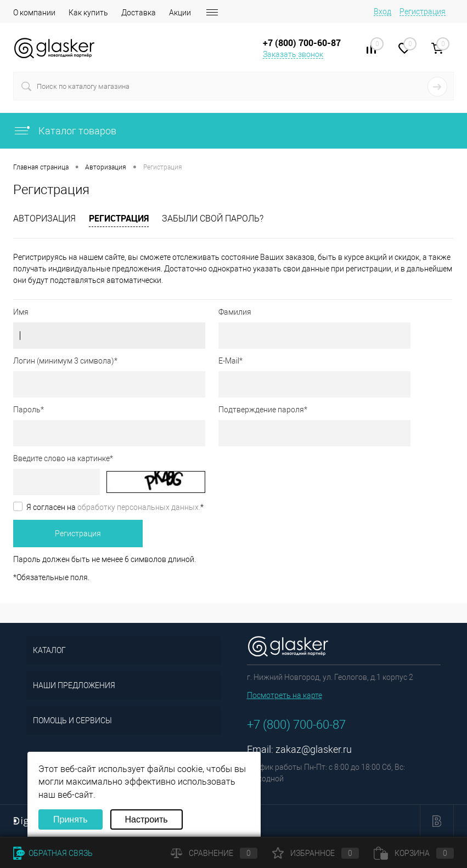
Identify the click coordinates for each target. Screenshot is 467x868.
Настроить (147, 819)
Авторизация (44, 219)
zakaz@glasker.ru (314, 749)
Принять (71, 819)
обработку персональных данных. (139, 507)
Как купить (88, 13)
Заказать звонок (293, 54)
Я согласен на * (115, 507)
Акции (180, 13)
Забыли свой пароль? (213, 219)
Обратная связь (53, 853)
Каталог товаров (65, 131)
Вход (382, 12)
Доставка (139, 13)
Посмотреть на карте (285, 695)
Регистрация (423, 12)
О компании (34, 13)
